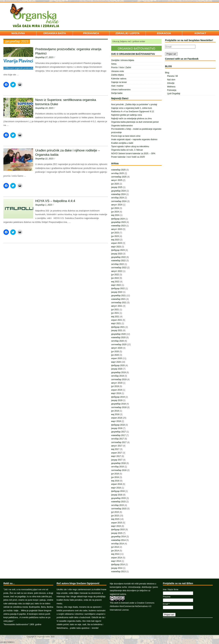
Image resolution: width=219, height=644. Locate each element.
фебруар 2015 (118, 530)
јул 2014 (115, 547)
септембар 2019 (119, 379)
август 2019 (117, 383)
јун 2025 (115, 184)
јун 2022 (115, 278)
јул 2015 (115, 512)
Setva (114, 64)
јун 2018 (115, 411)
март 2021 (116, 323)
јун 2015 (115, 516)
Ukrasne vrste (118, 71)
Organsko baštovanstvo (122, 126)
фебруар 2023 (118, 250)
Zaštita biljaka (117, 75)
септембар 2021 (119, 303)
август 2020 (117, 348)
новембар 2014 (118, 540)
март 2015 (116, 526)
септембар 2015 (119, 509)
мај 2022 (115, 282)
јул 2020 (115, 352)
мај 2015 (115, 519)
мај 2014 (115, 554)
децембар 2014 (118, 537)
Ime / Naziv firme (171, 590)
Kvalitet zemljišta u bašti (122, 143)
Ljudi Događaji (174, 94)
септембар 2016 (119, 470)
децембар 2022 (118, 257)
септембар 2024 (119, 201)
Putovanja (172, 90)
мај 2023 (115, 240)
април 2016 (117, 484)
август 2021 (117, 306)
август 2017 (117, 446)
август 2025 (117, 180)
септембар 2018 (119, 407)
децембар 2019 (118, 372)
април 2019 (117, 390)
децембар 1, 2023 (44, 205)
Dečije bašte (117, 93)
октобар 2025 (118, 173)
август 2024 (117, 205)
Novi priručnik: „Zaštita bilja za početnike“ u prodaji (134, 105)
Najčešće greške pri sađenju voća (127, 115)
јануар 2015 (117, 533)
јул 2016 (115, 474)
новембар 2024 (118, 194)
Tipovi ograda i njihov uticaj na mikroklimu (130, 146)
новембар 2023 (118, 226)
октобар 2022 (118, 264)
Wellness (171, 87)
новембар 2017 (118, 435)
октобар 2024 (118, 198)
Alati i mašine (117, 86)
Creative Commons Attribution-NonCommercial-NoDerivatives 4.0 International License (132, 606)
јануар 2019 (117, 400)
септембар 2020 (119, 345)
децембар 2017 (118, 432)
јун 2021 (115, 313)
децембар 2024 (118, 191)
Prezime (167, 597)
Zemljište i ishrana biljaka (123, 60)
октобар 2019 (118, 376)
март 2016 (116, 488)
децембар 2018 (118, 404)
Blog (167, 73)
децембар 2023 (118, 222)
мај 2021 (115, 317)
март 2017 (116, 456)
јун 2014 (115, 551)
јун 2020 (115, 355)
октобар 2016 (118, 467)
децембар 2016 (118, 463)
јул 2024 (115, 208)
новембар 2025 (118, 170)
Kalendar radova (119, 79)
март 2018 (116, 421)
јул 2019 (115, 386)
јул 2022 (115, 275)
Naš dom (171, 80)
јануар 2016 (117, 495)
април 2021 (117, 320)
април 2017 (117, 453)
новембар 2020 (118, 338)
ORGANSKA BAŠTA (55, 33)
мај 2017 (115, 449)
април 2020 (117, 358)
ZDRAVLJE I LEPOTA (127, 33)
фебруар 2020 (118, 365)
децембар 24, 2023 (44, 108)
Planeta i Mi (173, 76)
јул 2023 (115, 233)
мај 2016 (115, 481)
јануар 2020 (117, 369)
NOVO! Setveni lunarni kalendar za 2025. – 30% (133, 154)
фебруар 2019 (118, 397)
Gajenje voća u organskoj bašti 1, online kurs (132, 108)
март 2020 (116, 362)
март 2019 (116, 393)
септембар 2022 (119, 268)
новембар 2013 (118, 572)
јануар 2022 (117, 292)
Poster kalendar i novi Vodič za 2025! (128, 157)
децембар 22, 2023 (44, 159)
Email (166, 604)
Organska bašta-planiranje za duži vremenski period (135, 122)
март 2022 (116, 285)
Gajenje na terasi (119, 82)
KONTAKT (200, 33)
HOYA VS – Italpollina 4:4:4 (55, 201)
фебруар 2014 (118, 565)
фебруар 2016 (118, 491)
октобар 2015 (118, 505)
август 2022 (117, 271)
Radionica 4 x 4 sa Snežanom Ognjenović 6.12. (133, 112)
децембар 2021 (118, 296)
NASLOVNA (18, 33)
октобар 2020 (118, 341)
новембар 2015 (118, 502)
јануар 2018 (117, 428)
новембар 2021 (118, 299)
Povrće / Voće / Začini (121, 68)
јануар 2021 (117, 330)
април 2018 (117, 418)
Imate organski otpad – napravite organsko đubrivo (134, 139)
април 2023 (117, 243)
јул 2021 (115, 310)
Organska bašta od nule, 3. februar (127, 150)
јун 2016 (115, 477)
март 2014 (116, 561)
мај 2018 (115, 414)
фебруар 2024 (118, 219)
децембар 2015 (118, 498)
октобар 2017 (118, 439)
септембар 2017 (119, 442)
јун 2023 (115, 236)
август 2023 (117, 229)
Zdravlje (171, 83)
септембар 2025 (119, 177)
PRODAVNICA (91, 33)
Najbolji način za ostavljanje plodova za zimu (131, 119)
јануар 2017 (117, 460)
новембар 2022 (118, 261)
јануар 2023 (117, 254)
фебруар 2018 (118, 425)
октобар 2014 (118, 544)
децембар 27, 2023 (44, 57)
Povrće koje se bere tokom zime (126, 136)
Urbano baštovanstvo (121, 90)
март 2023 (116, 247)
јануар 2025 (117, 187)
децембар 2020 (118, 334)
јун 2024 (115, 212)
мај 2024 (115, 215)
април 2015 (117, 523)
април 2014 (117, 558)
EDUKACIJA (164, 33)
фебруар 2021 (118, 327)
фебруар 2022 (118, 289)
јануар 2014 (117, 568)
